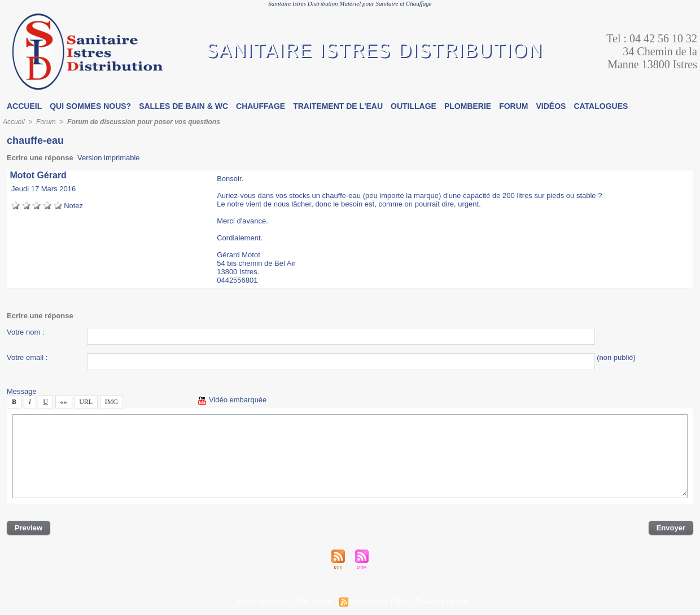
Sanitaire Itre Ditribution (375, 52)
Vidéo (551, 106)
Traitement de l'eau (338, 106)
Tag (402, 602)
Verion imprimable (109, 158)
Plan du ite (314, 602)
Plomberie (468, 106)
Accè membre (263, 602)
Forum (513, 106)
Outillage (414, 106)
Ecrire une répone (40, 158)
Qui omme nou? (90, 106)
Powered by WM (442, 602)
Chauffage (261, 106)
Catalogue (601, 106)
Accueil (24, 106)
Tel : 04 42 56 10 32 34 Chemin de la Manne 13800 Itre (652, 51)
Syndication (369, 602)
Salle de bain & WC (183, 106)
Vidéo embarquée (232, 400)
